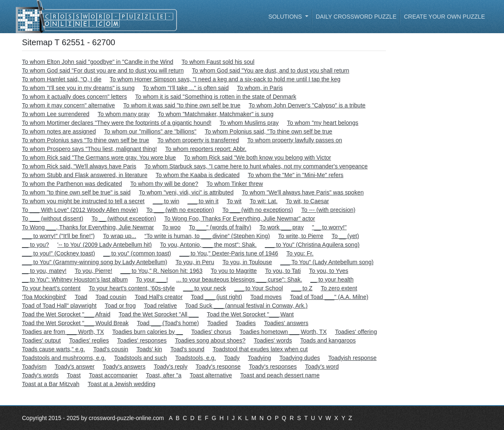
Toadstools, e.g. (196, 358)
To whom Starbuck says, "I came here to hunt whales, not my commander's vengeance (256, 166)
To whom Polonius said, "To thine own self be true (269, 131)
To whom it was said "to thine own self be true (182, 105)
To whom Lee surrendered (56, 114)
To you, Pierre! (93, 271)
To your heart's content (51, 288)
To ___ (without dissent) (53, 219)
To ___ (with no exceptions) (257, 210)
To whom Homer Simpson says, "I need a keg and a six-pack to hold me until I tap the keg (225, 79)
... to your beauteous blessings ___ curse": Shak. (239, 279)
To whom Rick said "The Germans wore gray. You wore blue (99, 158)
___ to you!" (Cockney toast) (58, 253)
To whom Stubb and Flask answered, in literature (85, 175)
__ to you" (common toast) (137, 253)
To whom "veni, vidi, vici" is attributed (186, 192)
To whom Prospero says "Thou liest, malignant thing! (90, 149)
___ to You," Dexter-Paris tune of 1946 (229, 253)
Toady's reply (171, 367)
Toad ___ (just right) (216, 297)
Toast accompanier (114, 375)
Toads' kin (149, 349)
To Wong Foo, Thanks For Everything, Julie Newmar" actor (240, 219)
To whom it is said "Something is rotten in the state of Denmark (216, 97)
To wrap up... (119, 236)
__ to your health (332, 279)
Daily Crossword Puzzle (356, 17)
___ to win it (203, 201)
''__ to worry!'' (330, 227)
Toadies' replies (89, 340)
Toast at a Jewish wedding (121, 384)
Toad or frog (120, 306)
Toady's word (322, 367)
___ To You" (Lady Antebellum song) (327, 262)
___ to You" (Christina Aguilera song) (312, 245)
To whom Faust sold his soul (218, 62)
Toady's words (40, 375)
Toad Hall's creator (159, 297)
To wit (234, 201)
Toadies (246, 323)
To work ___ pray (282, 227)
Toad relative (160, 306)
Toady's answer (75, 367)
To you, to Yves (329, 271)
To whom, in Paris (260, 88)
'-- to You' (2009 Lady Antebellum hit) (104, 245)
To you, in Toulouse (247, 262)
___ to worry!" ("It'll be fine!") (58, 236)
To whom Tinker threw (235, 184)
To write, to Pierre (301, 236)
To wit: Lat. (264, 201)
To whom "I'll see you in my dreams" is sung (78, 88)
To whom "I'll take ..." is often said (186, 88)
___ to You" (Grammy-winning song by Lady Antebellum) (95, 262)
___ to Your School (259, 288)
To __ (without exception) (124, 219)
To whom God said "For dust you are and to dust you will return (103, 70)
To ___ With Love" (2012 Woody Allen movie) (80, 210)
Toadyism (34, 367)
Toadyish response (353, 358)
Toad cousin (111, 297)
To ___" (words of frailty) (220, 227)
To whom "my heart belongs (322, 123)
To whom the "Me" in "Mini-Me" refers (296, 175)
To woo (171, 227)
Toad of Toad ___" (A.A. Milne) (329, 297)
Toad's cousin (111, 349)
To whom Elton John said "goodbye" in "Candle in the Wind (98, 62)
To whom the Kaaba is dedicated (198, 175)
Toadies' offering (356, 332)
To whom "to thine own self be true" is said (76, 192)
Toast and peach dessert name (280, 375)
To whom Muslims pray (249, 123)
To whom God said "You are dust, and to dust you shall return (271, 70)
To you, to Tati (283, 271)
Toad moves (266, 297)
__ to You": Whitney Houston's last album (75, 279)
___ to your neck (205, 288)
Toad (81, 297)
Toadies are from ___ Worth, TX (63, 332)
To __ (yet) (345, 236)
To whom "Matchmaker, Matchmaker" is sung (216, 114)
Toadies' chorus (211, 332)
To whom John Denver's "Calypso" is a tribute (307, 105)
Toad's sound (187, 349)
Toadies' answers (286, 323)
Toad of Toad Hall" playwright (59, 306)
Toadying (259, 358)
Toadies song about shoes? (210, 340)
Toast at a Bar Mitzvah (51, 384)
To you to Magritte (234, 271)
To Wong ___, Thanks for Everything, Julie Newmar (88, 227)
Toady (232, 358)
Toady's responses (273, 367)
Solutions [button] (286, 17)
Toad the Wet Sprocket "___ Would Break (75, 323)
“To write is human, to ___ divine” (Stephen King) (207, 236)
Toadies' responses (142, 340)
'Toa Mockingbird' (44, 297)
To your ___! (152, 279)
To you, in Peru (195, 262)
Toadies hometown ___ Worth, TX (283, 332)
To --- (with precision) (328, 210)
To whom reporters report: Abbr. (206, 149)
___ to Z (302, 288)
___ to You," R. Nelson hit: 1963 (161, 271)
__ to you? (35, 245)
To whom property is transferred (198, 140)
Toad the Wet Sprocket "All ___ (159, 314)
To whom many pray (124, 114)
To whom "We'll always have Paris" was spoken (303, 192)
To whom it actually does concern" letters (74, 97)
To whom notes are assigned (59, 131)
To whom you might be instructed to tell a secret (83, 201)
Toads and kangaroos (328, 340)
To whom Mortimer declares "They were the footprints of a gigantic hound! (117, 123)
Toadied (217, 323)
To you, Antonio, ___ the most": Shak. (208, 245)
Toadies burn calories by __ (148, 332)
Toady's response (218, 367)
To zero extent (339, 288)
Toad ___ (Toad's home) (168, 323)
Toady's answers (124, 367)
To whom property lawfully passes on (295, 140)
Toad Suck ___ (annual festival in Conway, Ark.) (246, 306)
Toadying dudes (300, 358)
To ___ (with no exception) (180, 210)
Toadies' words (273, 340)
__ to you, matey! (44, 271)
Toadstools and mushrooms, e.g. (64, 358)
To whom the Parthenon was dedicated (72, 184)
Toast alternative (211, 375)
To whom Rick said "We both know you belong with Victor (258, 158)
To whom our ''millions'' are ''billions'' (150, 131)
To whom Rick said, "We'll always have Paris (79, 166)
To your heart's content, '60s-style (132, 288)
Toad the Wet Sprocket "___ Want (250, 314)
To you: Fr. (300, 253)
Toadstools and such (141, 358)
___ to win (166, 201)
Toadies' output (41, 340)
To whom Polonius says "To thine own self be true (86, 140)
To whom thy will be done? (164, 184)
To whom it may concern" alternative (68, 105)
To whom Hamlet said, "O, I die (62, 79)
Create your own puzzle (444, 17)
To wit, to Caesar (307, 201)
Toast (74, 375)
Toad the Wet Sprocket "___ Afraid (66, 314)
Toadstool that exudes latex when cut (260, 349)
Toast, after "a (164, 375)
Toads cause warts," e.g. (53, 349)
